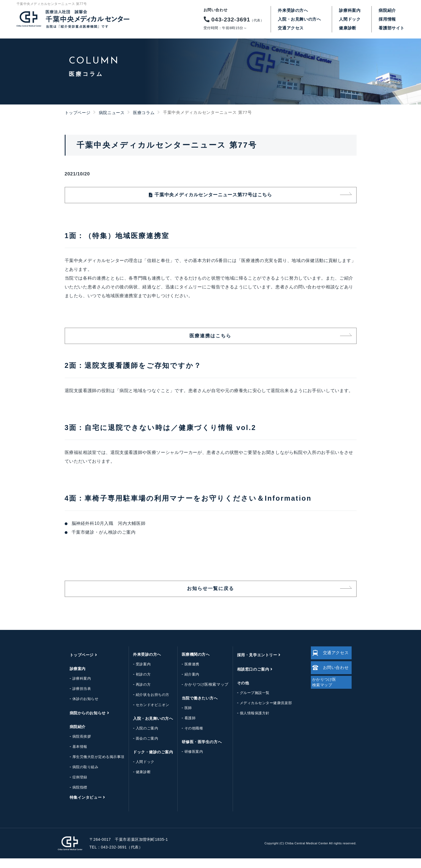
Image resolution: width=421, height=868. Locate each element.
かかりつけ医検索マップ (202, 694)
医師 (184, 717)
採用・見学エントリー (252, 665)
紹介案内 (187, 684)
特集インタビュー (81, 807)
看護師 (185, 728)
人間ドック (350, 19)
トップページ (78, 113)
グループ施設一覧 (250, 702)
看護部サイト (392, 28)
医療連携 (187, 674)
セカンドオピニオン (148, 714)
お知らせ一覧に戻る (210, 597)
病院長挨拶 (77, 746)
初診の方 (138, 684)
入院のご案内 (142, 738)
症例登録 (75, 787)
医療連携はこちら (210, 341)
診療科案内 (350, 10)
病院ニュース (112, 113)
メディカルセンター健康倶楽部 (261, 713)
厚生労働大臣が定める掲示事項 (94, 766)
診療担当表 (77, 698)
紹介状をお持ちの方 (148, 704)
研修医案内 (189, 761)
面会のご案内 (142, 748)
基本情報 (75, 756)
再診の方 (138, 694)
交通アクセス (291, 28)
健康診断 (347, 28)
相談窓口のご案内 (248, 679)
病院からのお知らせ (83, 723)
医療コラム (144, 113)
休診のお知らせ (81, 708)
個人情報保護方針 (250, 723)
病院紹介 (387, 10)
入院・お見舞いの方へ (299, 19)
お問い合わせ (329, 681)
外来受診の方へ (293, 10)
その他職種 (189, 738)
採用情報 (387, 19)
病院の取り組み (81, 777)
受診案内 (138, 674)
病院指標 (75, 797)
